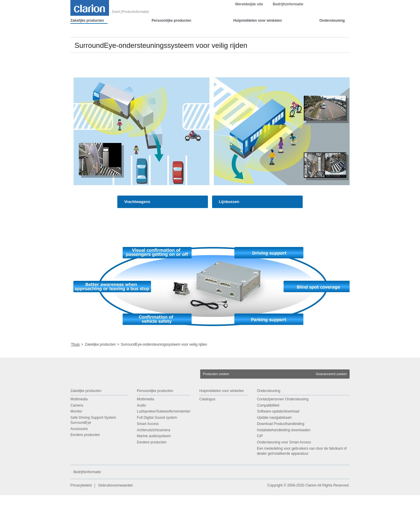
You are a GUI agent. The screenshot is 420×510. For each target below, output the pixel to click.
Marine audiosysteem (154, 451)
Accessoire (79, 444)
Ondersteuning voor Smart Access (284, 457)
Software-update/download (278, 426)
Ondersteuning (332, 35)
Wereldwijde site (249, 19)
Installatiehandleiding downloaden (284, 445)
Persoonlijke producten (171, 35)
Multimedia (79, 414)
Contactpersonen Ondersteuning (283, 414)
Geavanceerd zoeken (331, 389)
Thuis (75, 359)
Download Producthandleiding (281, 439)
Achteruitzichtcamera (154, 445)
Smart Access (148, 439)
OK (319, 7)
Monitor (76, 426)
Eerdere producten (85, 450)
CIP (260, 451)
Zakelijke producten (87, 35)
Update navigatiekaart (274, 432)
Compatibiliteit (268, 420)
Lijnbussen (229, 217)
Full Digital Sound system (157, 432)
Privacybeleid (81, 500)
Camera (77, 420)
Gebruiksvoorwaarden (115, 500)
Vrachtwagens (137, 217)
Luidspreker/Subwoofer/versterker (164, 426)
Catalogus (207, 414)
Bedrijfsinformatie (288, 19)
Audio (142, 420)
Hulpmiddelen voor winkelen (258, 35)
